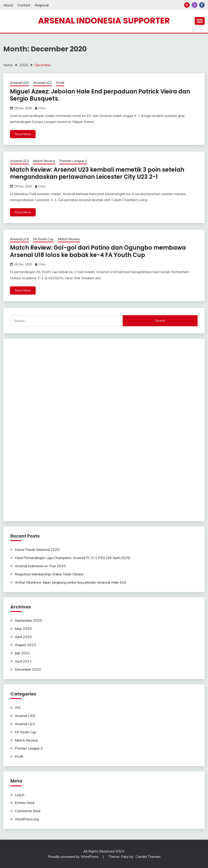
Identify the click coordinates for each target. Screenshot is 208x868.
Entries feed (24, 803)
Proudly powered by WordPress (74, 856)
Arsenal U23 (42, 83)
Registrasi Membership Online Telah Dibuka (49, 574)
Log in (20, 795)
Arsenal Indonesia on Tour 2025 (40, 566)
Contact (24, 5)
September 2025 (28, 620)
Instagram (195, 5)
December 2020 (28, 669)
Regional (42, 5)
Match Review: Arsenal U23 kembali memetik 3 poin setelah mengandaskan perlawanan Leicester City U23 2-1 (97, 173)
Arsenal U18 (19, 83)
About (8, 5)
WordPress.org (27, 819)
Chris (42, 108)
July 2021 (22, 653)
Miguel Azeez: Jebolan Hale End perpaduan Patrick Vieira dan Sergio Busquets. (100, 95)
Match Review (44, 161)
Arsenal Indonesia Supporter (104, 21)
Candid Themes (148, 856)
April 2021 (23, 661)
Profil (60, 83)
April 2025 (23, 637)
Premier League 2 (73, 161)
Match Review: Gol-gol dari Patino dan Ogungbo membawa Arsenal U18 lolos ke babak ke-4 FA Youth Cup (98, 251)
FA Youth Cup (43, 239)
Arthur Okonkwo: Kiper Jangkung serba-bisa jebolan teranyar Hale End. (71, 582)
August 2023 (25, 645)
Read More (23, 134)
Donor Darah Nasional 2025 (37, 550)
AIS (18, 707)
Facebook (202, 5)
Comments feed (28, 811)
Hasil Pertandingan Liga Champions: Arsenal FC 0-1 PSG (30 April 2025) (73, 558)
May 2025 (23, 629)
